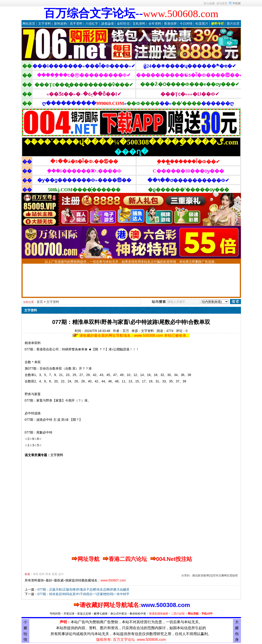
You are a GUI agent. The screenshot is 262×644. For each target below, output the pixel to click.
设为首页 (222, 3)
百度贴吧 (232, 576)
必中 (61, 574)
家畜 (55, 574)
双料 (42, 574)
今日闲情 (186, 24)
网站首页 (29, 24)
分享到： (187, 576)
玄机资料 (139, 24)
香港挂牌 (170, 24)
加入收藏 (209, 3)
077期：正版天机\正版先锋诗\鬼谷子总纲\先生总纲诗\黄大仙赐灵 (84, 589)
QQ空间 (214, 576)
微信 (195, 576)
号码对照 (55, 614)
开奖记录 (69, 614)
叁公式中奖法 (119, 614)
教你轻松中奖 (138, 614)
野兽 (48, 574)
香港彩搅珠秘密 (159, 614)
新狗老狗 (60, 24)
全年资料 (155, 24)
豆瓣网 (223, 576)
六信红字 (92, 24)
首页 (40, 302)
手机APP (207, 614)
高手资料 (76, 24)
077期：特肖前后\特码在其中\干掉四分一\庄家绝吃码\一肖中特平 (84, 594)
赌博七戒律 (101, 614)
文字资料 (45, 24)
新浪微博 (203, 576)
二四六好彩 (178, 614)
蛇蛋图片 (202, 24)
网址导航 (193, 614)
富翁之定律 (84, 614)
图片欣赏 (233, 24)
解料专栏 (218, 24)
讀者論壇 (107, 24)
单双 (36, 574)
